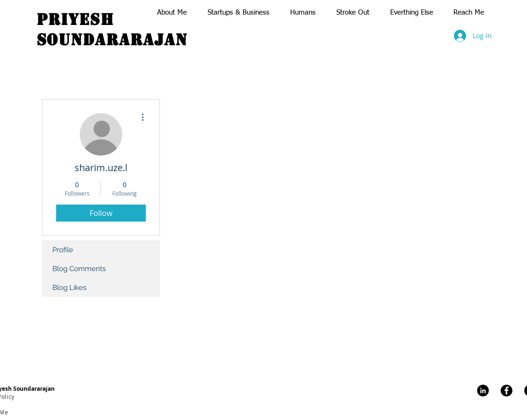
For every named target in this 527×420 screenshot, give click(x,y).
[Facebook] (506, 391)
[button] (173, 12)
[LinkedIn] (483, 391)
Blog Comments (79, 269)
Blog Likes (69, 288)
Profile (63, 250)
